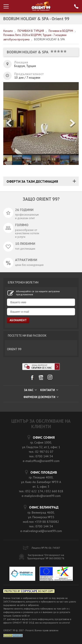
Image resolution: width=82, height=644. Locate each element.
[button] (73, 124)
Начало (8, 31)
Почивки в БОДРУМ (61, 31)
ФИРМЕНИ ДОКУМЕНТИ (41, 397)
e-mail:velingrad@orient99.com (41, 531)
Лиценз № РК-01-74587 (46, 548)
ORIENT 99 (14, 349)
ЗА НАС (30, 390)
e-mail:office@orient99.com (41, 461)
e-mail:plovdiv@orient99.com (41, 496)
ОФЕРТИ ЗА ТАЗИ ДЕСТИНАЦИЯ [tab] (32, 181)
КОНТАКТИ (49, 390)
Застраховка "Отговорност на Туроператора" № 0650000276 (46, 557)
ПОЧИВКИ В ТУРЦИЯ (31, 31)
